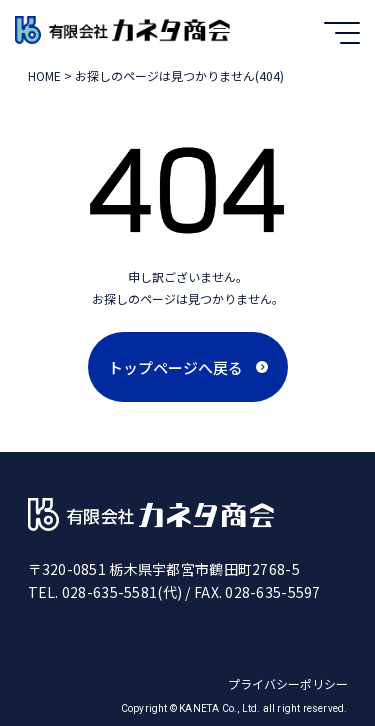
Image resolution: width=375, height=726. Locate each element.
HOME (44, 75)
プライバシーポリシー (288, 683)
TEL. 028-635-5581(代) (105, 592)
